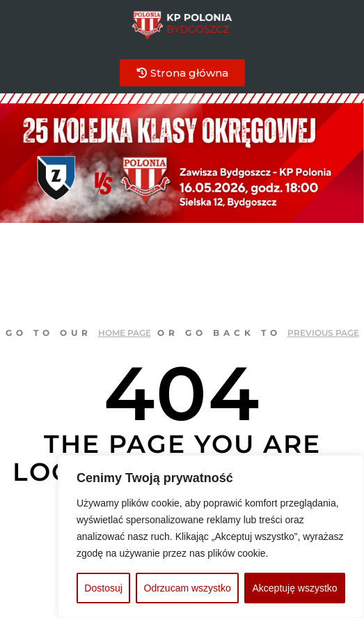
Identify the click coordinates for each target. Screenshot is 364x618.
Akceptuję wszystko (294, 588)
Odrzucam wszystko (188, 588)
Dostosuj (103, 588)
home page (125, 333)
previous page (323, 333)
